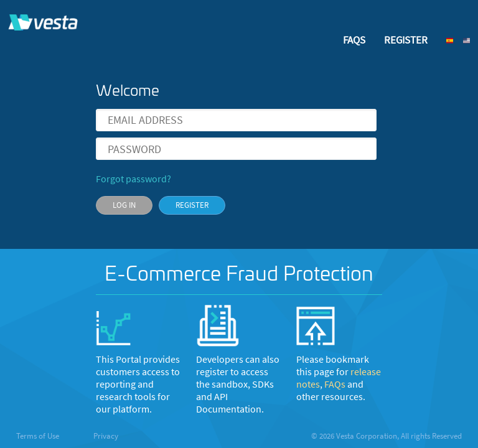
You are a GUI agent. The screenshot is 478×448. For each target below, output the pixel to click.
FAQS (354, 40)
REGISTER (406, 40)
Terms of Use (39, 436)
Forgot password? (134, 179)
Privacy (106, 436)
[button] (454, 40)
